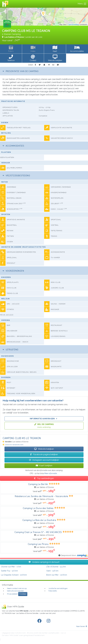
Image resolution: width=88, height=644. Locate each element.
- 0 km (11, 567)
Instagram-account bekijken (44, 460)
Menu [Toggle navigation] (82, 4)
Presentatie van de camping (21, 71)
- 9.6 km (52, 571)
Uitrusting (11, 350)
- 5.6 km (9, 571)
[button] (11, 58)
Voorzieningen (13, 271)
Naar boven (82, 626)
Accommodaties (13, 146)
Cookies (23, 594)
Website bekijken (44, 449)
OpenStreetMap (73, 24)
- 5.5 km (56, 567)
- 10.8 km (14, 575)
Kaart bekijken (44, 466)
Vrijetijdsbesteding (16, 175)
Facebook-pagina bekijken (44, 454)
